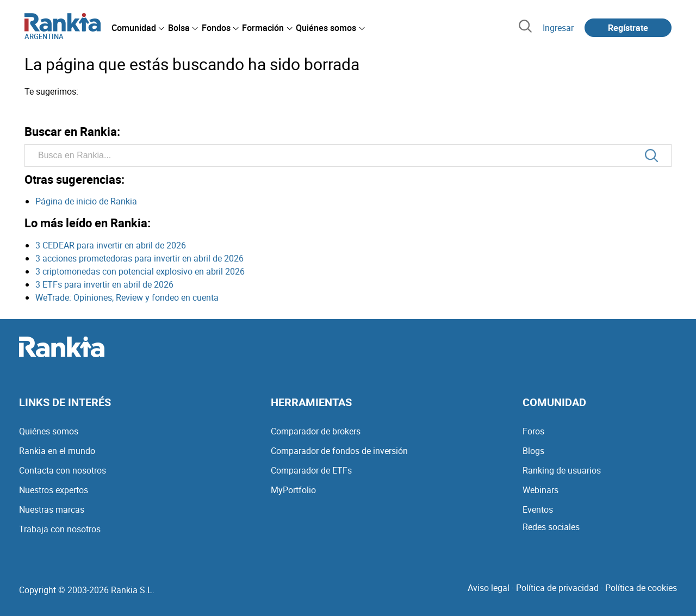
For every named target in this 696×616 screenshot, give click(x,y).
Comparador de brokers (316, 431)
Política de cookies (641, 588)
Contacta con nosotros (63, 470)
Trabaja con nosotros (60, 529)
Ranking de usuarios (562, 470)
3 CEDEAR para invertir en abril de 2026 (111, 245)
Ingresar (558, 28)
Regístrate (628, 28)
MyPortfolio (293, 490)
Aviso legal (489, 588)
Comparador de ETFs (311, 470)
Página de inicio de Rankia (86, 201)
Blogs (533, 451)
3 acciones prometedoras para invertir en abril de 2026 (139, 258)
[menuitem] (138, 28)
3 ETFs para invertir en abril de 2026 (104, 284)
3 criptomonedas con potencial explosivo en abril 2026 (140, 271)
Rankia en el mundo (57, 451)
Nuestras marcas (52, 509)
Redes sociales (551, 527)
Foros (533, 431)
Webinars (540, 490)
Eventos (538, 509)
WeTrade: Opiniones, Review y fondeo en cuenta (127, 297)
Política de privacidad (557, 588)
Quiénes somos (49, 431)
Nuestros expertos (54, 490)
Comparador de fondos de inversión (339, 451)
